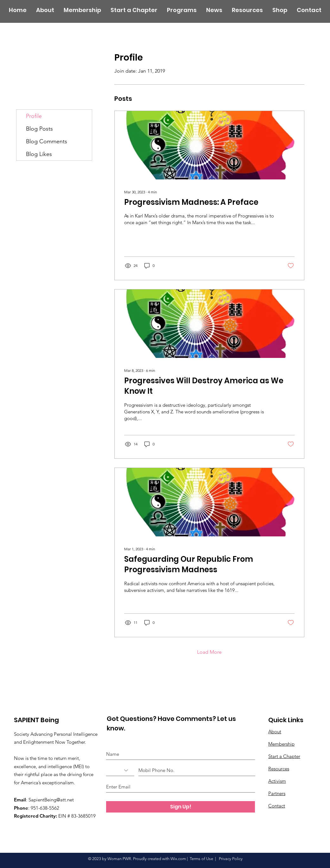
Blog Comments (47, 141)
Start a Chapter (284, 756)
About (275, 732)
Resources (279, 769)
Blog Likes (39, 154)
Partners (277, 793)
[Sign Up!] (181, 807)
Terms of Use (201, 859)
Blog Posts (39, 129)
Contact (277, 806)
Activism (277, 781)
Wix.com (178, 859)
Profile (34, 116)
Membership (281, 744)
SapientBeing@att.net (51, 800)
